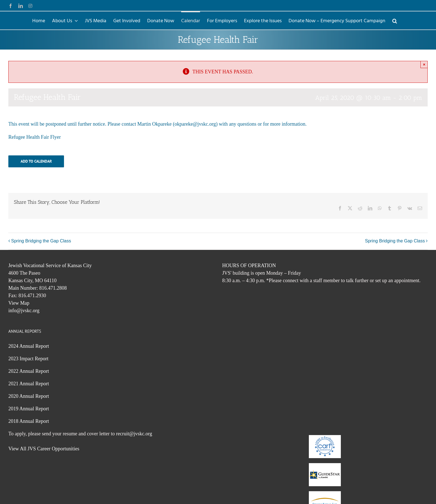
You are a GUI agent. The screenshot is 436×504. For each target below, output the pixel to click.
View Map (19, 303)
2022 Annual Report (29, 371)
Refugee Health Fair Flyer (35, 137)
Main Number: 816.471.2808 (38, 288)
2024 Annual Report (29, 346)
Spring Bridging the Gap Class (41, 241)
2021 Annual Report (29, 384)
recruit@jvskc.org (134, 434)
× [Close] (424, 64)
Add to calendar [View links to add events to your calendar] (36, 161)
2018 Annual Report (29, 421)
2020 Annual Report (29, 396)
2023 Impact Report (28, 359)
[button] (395, 20)
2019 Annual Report (29, 409)
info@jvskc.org (24, 311)
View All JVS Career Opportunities (44, 449)
